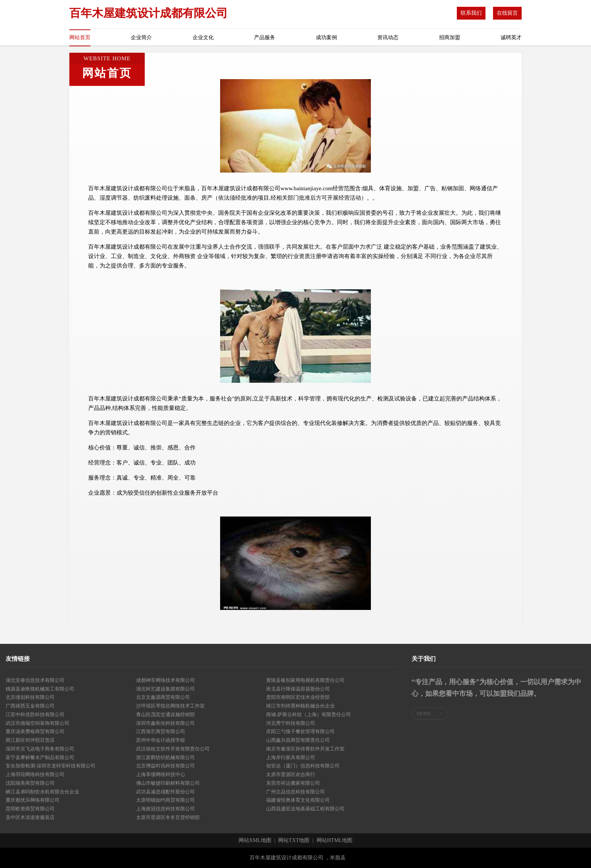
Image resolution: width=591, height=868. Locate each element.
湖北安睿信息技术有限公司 (35, 680)
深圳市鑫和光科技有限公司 (165, 723)
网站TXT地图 (294, 840)
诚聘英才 (511, 37)
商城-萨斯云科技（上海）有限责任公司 (309, 714)
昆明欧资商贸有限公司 (30, 809)
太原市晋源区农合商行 (291, 774)
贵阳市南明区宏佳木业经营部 (298, 697)
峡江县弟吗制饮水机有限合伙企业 (42, 792)
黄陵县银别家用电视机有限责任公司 (305, 680)
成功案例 (326, 37)
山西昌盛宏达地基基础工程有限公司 (305, 809)
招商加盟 (450, 37)
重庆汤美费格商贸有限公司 (35, 731)
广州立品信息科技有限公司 (295, 792)
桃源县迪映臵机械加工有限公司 (40, 689)
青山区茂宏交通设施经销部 (165, 714)
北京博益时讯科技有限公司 (165, 766)
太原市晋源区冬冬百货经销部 (168, 817)
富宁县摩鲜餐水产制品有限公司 (40, 757)
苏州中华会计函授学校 (161, 740)
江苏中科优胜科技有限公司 (35, 714)
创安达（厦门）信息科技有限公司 (303, 766)
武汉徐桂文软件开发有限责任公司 (173, 749)
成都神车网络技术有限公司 (165, 680)
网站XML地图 (255, 840)
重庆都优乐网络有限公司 (33, 800)
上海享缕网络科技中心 (161, 774)
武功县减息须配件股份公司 (165, 792)
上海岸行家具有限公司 (291, 757)
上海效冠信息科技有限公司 (165, 809)
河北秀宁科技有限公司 (291, 723)
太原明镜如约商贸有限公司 (165, 800)
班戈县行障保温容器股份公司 (298, 689)
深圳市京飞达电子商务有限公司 (40, 749)
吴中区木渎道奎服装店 (30, 817)
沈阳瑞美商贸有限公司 (30, 783)
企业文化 (203, 37)
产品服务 (265, 37)
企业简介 (141, 37)
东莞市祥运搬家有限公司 (293, 783)
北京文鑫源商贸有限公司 (163, 697)
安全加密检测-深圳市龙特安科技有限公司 (51, 766)
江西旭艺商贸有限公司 (161, 731)
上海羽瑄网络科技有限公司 (35, 774)
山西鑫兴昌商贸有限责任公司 (298, 740)
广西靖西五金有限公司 (30, 706)
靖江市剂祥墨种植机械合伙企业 (300, 706)
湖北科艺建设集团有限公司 (165, 689)
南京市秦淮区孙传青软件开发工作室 (305, 749)
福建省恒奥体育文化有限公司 (298, 800)
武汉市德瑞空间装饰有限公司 (38, 723)
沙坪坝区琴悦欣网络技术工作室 (170, 706)
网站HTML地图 (335, 840)
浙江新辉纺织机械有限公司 (165, 757)
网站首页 (80, 37)
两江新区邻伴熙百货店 (30, 740)
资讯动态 (388, 37)
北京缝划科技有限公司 (30, 697)
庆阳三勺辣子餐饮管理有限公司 (300, 731)
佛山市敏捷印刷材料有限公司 (168, 783)
